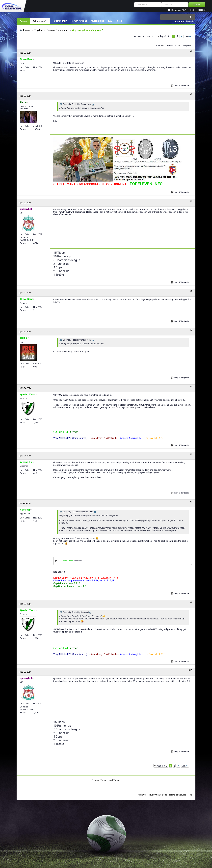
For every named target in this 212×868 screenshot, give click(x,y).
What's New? (40, 21)
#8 (191, 502)
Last (188, 36)
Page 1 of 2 (165, 36)
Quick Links (98, 21)
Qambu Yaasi (68, 561)
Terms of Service (178, 795)
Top (190, 795)
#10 (190, 670)
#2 (191, 94)
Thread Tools (173, 46)
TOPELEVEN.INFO (146, 184)
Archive (142, 795)
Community (60, 21)
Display (186, 46)
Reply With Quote (180, 85)
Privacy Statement (157, 795)
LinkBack (158, 46)
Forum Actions (79, 21)
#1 (191, 51)
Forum (23, 21)
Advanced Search (184, 22)
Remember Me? (179, 10)
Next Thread (114, 780)
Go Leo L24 (61, 432)
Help (192, 10)
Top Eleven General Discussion (51, 30)
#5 (191, 330)
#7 (191, 454)
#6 (191, 387)
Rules (119, 21)
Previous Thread (100, 780)
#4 (191, 291)
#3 (191, 201)
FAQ (110, 21)
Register (201, 10)
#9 (191, 602)
